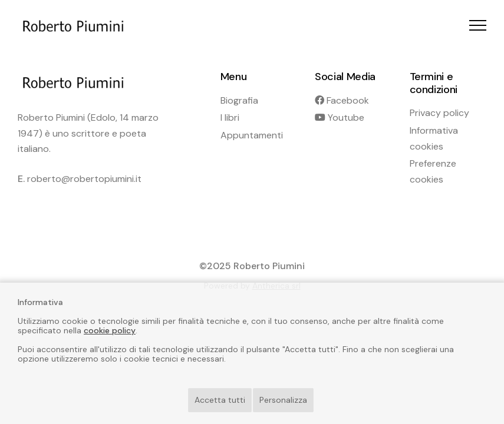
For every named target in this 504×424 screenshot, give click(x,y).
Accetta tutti (220, 400)
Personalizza (283, 400)
